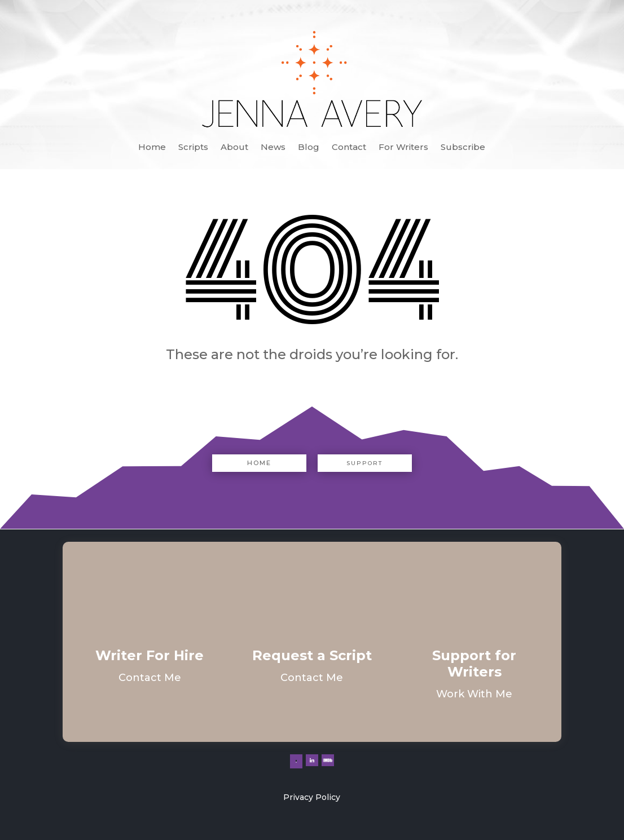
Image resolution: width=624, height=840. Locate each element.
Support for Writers (474, 664)
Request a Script (312, 655)
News (273, 148)
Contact (349, 148)
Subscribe (463, 148)
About (234, 148)
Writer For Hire (150, 655)
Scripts (193, 148)
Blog (309, 148)
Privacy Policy (312, 797)
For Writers (403, 148)
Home (152, 148)
